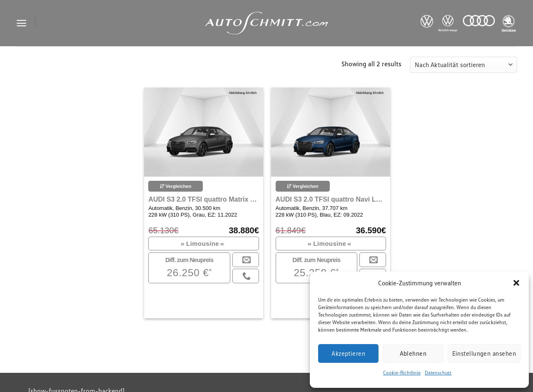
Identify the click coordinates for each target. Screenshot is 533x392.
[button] (516, 283)
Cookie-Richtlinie (402, 373)
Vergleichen (176, 186)
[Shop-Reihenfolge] (463, 65)
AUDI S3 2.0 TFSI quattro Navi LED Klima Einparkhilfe (331, 199)
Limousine (203, 243)
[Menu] (21, 23)
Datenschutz (438, 373)
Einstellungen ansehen (484, 353)
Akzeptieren (348, 353)
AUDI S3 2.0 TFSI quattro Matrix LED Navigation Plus (203, 199)
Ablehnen (413, 353)
